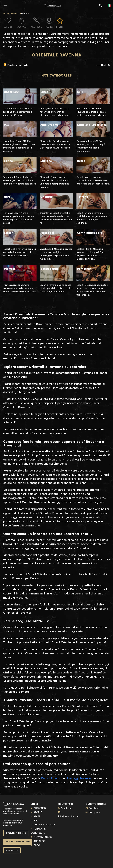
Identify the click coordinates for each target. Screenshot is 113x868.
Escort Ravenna (52, 778)
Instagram (94, 812)
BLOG (37, 845)
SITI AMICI (40, 841)
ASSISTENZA (12, 850)
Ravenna (15, 13)
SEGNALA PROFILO (44, 825)
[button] (5, 5)
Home (6, 13)
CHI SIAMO (40, 808)
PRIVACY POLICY (43, 837)
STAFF (37, 816)
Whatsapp (67, 808)
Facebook (94, 808)
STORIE (38, 812)
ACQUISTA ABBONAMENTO (18, 842)
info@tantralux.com (69, 816)
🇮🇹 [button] (110, 5)
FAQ (36, 820)
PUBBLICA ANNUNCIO (16, 833)
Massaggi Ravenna (78, 778)
